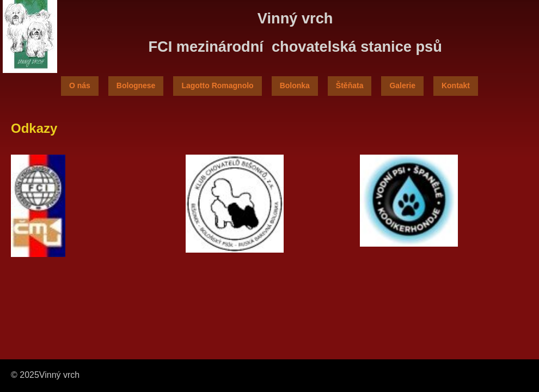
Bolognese (136, 85)
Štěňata (350, 85)
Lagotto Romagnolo (217, 85)
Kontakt (456, 85)
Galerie (402, 85)
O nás (80, 85)
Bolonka (295, 85)
